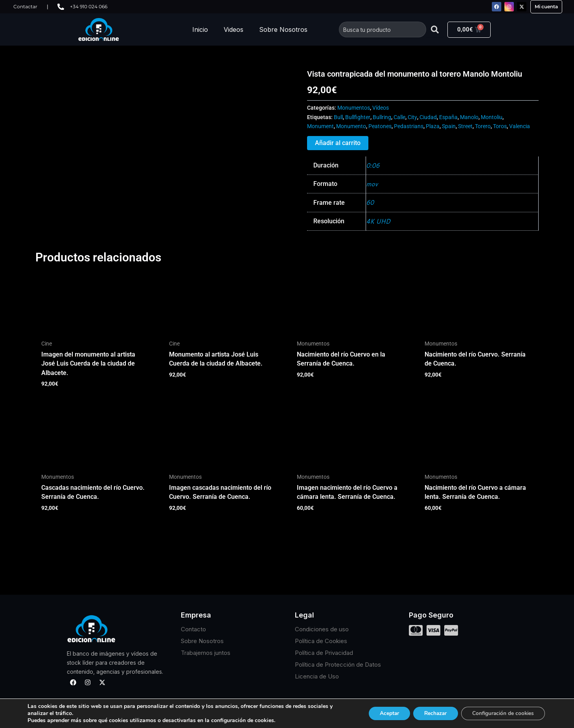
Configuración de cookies (501, 713)
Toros (500, 126)
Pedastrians (409, 126)
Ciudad (428, 117)
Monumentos (354, 108)
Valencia (520, 126)
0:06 (373, 165)
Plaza (433, 126)
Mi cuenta (546, 6)
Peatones (380, 126)
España (448, 117)
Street (465, 126)
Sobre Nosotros (283, 29)
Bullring (382, 117)
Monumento (351, 126)
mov (372, 184)
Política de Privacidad (324, 653)
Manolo (469, 117)
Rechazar (431, 713)
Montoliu (492, 117)
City (412, 117)
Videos (234, 29)
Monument (320, 126)
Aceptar (383, 713)
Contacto (193, 630)
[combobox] (383, 29)
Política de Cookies (321, 641)
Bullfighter (358, 117)
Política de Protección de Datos (338, 665)
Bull (338, 117)
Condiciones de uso (322, 630)
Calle (399, 117)
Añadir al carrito (338, 143)
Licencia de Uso (317, 677)
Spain (449, 126)
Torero (483, 126)
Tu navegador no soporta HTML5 (94, 99)
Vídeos (381, 108)
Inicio (200, 29)
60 (370, 203)
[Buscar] (435, 29)
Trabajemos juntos (206, 653)
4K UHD (378, 221)
